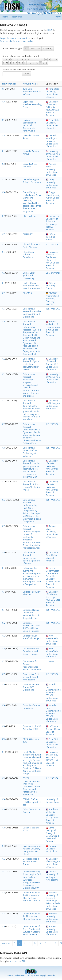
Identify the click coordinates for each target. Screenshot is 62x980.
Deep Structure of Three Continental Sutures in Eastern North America (31, 931)
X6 (3, 273)
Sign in (58, 16)
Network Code (9, 84)
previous (6, 943)
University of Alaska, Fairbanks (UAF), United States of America (52, 468)
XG (4, 151)
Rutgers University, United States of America (52, 931)
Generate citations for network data (17, 41)
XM (4, 623)
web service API (17, 961)
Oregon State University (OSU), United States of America (53, 198)
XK (3, 245)
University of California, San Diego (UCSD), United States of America (53, 599)
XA (4, 192)
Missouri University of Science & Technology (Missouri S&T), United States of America (53, 901)
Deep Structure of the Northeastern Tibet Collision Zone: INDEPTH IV (31, 897)
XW (4, 739)
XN (4, 309)
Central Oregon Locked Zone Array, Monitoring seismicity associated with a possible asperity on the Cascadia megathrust (32, 202)
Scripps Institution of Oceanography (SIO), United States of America (53, 328)
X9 (3, 810)
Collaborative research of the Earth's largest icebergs (30, 452)
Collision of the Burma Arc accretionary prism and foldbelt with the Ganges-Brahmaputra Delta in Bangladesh (32, 576)
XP (3, 649)
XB (3, 685)
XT (3, 283)
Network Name (30, 84)
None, (50, 662)
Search (26, 74)
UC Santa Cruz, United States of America (52, 557)
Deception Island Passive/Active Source (31, 862)
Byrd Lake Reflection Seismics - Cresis (32, 92)
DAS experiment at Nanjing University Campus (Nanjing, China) (32, 850)
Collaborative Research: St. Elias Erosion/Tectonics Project (31, 486)
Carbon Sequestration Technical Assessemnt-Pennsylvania (29, 125)
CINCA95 (27, 293)
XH (4, 102)
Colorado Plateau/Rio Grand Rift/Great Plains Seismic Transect (31, 627)
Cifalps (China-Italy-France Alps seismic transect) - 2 (32, 286)
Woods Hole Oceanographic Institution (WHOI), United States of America (53, 693)
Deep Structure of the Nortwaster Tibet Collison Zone (32, 916)
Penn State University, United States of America (52, 93)
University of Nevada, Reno (52, 801)
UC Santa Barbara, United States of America (53, 730)
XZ (3, 164)
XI (3, 568)
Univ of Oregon (53, 273)
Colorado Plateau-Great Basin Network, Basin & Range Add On (31, 614)
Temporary (48, 49)
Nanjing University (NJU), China (52, 849)
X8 (3, 726)
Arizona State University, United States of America (52, 169)
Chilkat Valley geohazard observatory (29, 276)
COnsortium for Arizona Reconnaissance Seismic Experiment (32, 666)
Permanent (35, 49)
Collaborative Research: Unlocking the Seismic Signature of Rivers (31, 558)
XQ (4, 234)
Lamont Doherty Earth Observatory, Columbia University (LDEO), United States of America (53, 578)
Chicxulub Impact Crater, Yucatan (31, 246)
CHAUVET (28, 234)
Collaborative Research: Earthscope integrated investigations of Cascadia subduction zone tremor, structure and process (31, 385)
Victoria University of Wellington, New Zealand (52, 876)
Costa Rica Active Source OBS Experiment (31, 687)
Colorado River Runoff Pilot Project (32, 637)
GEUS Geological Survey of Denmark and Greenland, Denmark (52, 835)
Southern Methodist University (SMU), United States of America (52, 816)
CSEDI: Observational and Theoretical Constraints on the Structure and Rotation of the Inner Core (31, 787)
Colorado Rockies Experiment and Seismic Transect (31, 651)
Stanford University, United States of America (52, 918)
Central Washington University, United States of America (52, 141)
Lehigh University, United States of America (52, 184)
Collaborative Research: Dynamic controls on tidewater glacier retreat (32, 364)
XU (4, 374)
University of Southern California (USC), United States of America (52, 109)
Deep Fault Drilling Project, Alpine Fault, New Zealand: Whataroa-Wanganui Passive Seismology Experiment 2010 (32, 880)
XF (3, 424)
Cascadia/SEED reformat (30, 165)
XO (4, 293)
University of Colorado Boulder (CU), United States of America (52, 364)
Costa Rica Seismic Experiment (32, 707)
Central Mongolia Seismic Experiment (32, 181)
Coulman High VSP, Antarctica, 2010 (32, 728)
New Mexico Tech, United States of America (52, 640)
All (26, 49)
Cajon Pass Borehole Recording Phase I (32, 105)
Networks (17, 17)
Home (5, 17)
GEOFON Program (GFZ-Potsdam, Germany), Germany (53, 299)
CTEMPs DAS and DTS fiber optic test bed (32, 802)
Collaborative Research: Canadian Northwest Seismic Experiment (32, 313)
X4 (3, 846)
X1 (3, 89)
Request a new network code (14, 38)
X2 (3, 216)
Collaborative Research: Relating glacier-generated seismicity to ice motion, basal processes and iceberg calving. (31, 469)
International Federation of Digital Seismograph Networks (31, 975)
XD (4, 401)
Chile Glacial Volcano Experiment (28, 255)
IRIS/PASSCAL (53, 245)
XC (4, 526)
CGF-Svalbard (29, 216)
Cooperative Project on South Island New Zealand (32, 677)
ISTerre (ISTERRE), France (51, 237)
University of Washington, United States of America (53, 155)
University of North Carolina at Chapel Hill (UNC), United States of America (52, 260)
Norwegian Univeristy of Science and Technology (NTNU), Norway (53, 223)
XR (3, 778)
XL (3, 180)
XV (4, 448)
